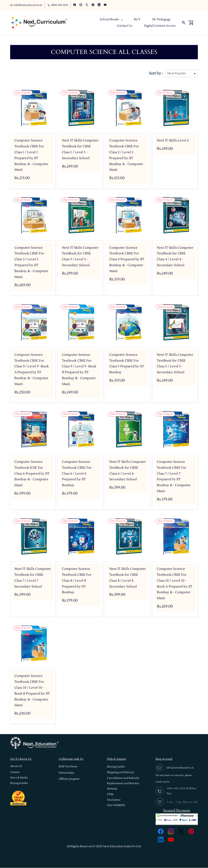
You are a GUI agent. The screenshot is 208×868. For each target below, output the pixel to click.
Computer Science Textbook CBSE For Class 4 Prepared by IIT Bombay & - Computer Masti (127, 260)
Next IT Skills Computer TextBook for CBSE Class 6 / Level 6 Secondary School (128, 471)
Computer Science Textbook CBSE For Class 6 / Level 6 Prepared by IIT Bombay (77, 474)
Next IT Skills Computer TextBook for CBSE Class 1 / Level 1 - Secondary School (80, 149)
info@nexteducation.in (180, 768)
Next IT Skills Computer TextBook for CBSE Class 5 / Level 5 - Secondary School (175, 364)
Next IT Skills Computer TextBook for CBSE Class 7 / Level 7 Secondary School (33, 578)
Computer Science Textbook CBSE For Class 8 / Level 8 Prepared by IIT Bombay (77, 581)
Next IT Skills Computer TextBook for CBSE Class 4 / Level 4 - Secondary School (175, 257)
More (172, 23)
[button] (16, 767)
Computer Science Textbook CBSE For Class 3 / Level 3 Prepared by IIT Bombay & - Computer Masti (31, 263)
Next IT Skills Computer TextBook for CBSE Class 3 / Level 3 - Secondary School (80, 257)
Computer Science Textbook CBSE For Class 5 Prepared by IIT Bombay (127, 364)
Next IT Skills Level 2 (173, 141)
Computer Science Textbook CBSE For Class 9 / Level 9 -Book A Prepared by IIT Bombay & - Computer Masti (32, 370)
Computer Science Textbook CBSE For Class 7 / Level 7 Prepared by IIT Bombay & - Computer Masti (174, 477)
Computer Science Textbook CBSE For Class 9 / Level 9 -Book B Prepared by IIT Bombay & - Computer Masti (79, 370)
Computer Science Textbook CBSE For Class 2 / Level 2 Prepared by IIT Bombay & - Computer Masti (126, 155)
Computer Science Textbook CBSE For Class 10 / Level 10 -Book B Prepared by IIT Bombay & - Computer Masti (32, 691)
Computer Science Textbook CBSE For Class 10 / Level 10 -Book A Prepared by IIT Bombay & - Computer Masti (175, 584)
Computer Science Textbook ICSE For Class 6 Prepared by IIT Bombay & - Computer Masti (32, 474)
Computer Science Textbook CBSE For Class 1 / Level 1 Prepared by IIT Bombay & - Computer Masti (31, 155)
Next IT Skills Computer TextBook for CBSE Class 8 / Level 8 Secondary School (128, 578)
